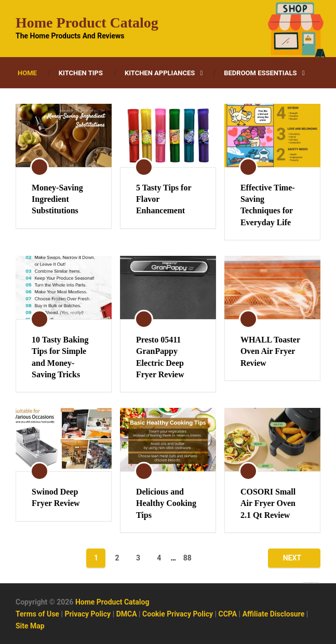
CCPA (228, 614)
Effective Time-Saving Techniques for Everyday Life (268, 205)
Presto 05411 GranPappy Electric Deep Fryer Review (160, 357)
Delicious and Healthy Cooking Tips (166, 503)
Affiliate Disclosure (274, 614)
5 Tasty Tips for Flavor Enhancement (164, 199)
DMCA (127, 614)
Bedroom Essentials (260, 73)
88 (187, 558)
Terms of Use (37, 614)
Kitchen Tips (81, 73)
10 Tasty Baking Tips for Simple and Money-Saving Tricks (60, 357)
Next (292, 558)
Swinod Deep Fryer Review (56, 497)
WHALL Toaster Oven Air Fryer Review (270, 351)
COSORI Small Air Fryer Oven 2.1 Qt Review (268, 503)
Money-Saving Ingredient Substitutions (57, 199)
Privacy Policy (88, 614)
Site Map (30, 626)
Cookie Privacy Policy (178, 614)
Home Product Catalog (87, 23)
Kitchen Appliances (160, 73)
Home (27, 73)
